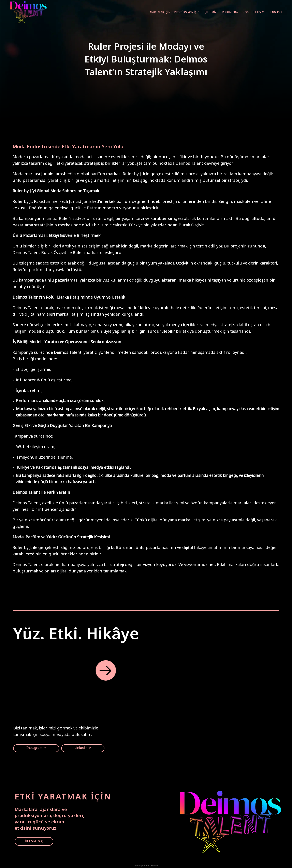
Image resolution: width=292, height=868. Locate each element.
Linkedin (83, 748)
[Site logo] (28, 12)
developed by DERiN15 (146, 866)
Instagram (36, 748)
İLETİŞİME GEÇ (34, 841)
